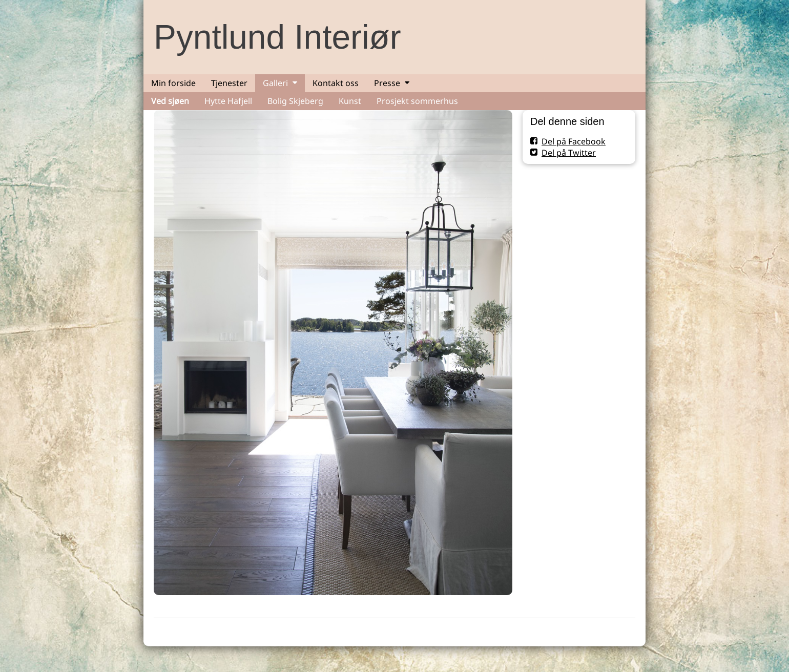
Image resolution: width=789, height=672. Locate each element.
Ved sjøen (170, 101)
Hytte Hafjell (228, 101)
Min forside (173, 83)
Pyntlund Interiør (277, 37)
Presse (387, 83)
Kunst (350, 101)
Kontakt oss (336, 83)
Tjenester (229, 83)
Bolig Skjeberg (295, 101)
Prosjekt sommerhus (417, 101)
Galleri (275, 83)
